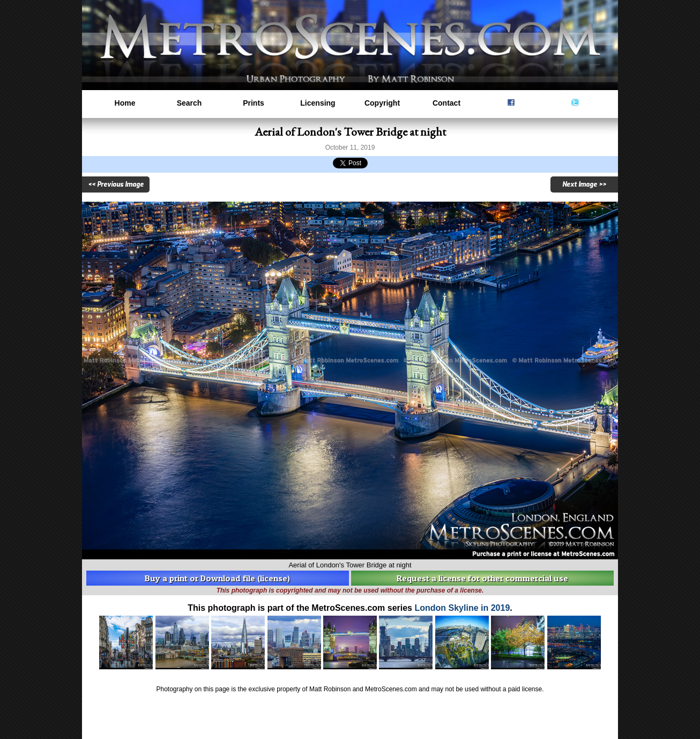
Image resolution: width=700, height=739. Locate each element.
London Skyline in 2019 (462, 608)
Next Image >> (584, 184)
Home (125, 103)
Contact (446, 103)
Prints (254, 103)
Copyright (382, 103)
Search (189, 103)
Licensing (318, 103)
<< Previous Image (116, 184)
